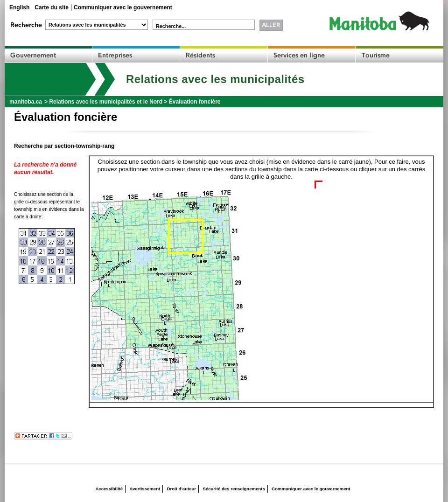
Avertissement (145, 489)
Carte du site (52, 7)
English (19, 7)
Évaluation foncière (195, 102)
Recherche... (171, 26)
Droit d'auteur (182, 489)
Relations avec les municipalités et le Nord (106, 102)
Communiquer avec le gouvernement (123, 7)
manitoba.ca (26, 102)
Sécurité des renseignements (234, 489)
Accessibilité (109, 489)
